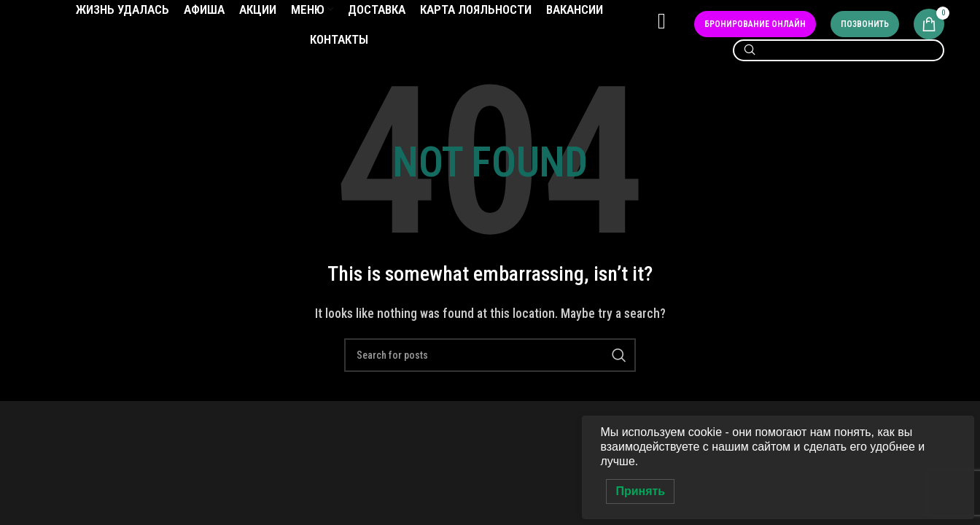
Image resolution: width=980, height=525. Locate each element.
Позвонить (865, 34)
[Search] (839, 68)
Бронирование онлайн (755, 34)
